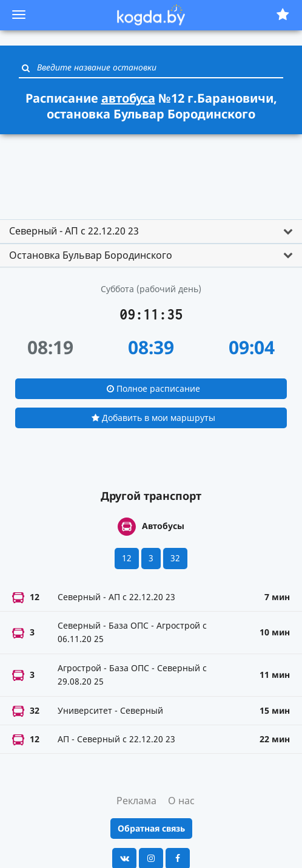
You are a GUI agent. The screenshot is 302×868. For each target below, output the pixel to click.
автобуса (128, 98)
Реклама (136, 801)
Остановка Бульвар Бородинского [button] (91, 255)
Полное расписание (153, 388)
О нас (181, 801)
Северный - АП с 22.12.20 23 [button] (74, 231)
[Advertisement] (151, 171)
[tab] (151, 231)
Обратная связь (151, 828)
